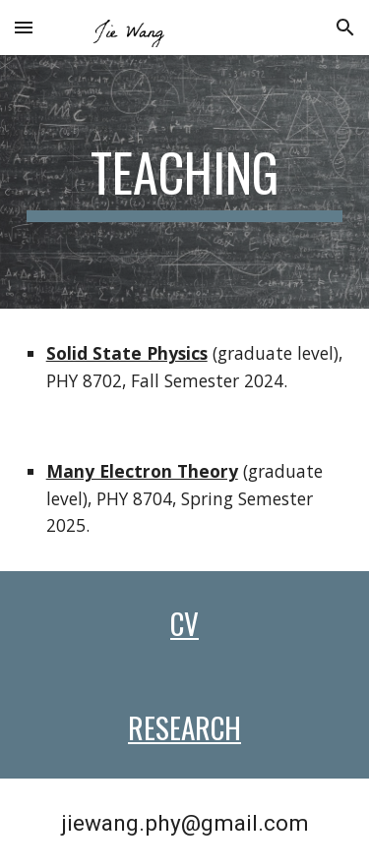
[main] (185, 182)
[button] (24, 27)
